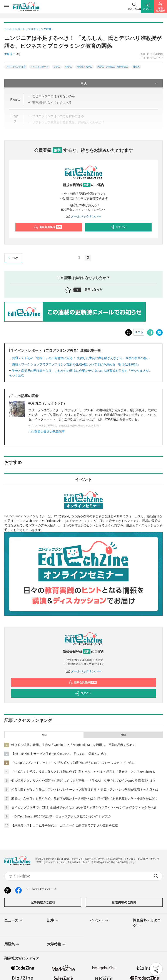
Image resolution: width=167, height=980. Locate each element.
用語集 (12, 944)
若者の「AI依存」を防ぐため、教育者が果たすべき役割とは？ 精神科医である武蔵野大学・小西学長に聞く (85, 798)
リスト (139, 332)
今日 (44, 735)
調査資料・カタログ (147, 923)
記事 (53, 921)
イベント (99, 921)
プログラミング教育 (16, 67)
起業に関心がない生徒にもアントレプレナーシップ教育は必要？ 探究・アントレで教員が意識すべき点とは (85, 790)
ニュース (14, 921)
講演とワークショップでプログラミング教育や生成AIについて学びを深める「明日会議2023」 (76, 364)
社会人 (136, 67)
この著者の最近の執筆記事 (47, 432)
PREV (13, 258)
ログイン (118, 227)
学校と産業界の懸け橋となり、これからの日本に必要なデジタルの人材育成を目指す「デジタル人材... (82, 371)
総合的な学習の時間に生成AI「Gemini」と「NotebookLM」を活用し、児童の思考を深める (73, 745)
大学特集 (57, 944)
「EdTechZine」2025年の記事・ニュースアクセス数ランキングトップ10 (61, 816)
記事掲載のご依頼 (43, 902)
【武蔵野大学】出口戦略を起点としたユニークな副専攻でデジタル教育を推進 (65, 825)
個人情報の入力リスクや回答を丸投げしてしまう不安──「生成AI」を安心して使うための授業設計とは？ (83, 781)
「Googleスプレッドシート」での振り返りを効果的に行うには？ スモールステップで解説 (73, 763)
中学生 (68, 67)
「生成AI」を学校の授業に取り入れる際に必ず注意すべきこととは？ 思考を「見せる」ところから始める (83, 772)
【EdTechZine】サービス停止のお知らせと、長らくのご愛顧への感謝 (59, 754)
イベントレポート (40, 67)
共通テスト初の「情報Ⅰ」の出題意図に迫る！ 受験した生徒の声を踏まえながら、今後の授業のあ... (81, 358)
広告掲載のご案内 (124, 902)
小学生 (57, 67)
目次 (119, 83)
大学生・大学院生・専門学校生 (113, 67)
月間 (123, 735)
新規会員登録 (48, 227)
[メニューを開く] (7, 7)
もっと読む (17, 375)
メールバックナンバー (83, 216)
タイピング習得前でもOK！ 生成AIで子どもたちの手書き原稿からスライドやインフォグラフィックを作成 (84, 807)
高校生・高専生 (85, 67)
